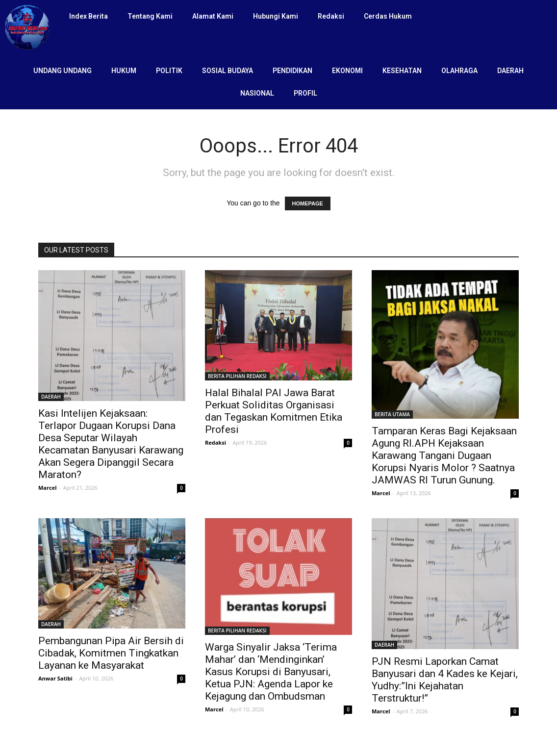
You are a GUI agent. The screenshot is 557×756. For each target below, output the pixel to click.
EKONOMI (347, 71)
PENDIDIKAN (292, 71)
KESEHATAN (402, 71)
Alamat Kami (213, 16)
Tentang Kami (150, 16)
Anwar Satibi (55, 678)
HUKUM (124, 71)
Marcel (48, 488)
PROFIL (305, 93)
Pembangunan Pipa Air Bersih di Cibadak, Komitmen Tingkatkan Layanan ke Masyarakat (111, 653)
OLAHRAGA (459, 71)
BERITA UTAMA (392, 414)
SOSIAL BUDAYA (228, 71)
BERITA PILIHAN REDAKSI (237, 376)
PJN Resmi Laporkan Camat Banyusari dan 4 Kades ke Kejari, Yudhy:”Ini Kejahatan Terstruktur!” (445, 680)
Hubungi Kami (276, 16)
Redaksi (331, 16)
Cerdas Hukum (388, 16)
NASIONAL (257, 93)
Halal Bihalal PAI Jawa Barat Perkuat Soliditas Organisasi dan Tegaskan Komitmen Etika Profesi (274, 411)
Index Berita (89, 16)
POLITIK (169, 71)
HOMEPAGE (308, 203)
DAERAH (510, 71)
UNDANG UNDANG (63, 71)
